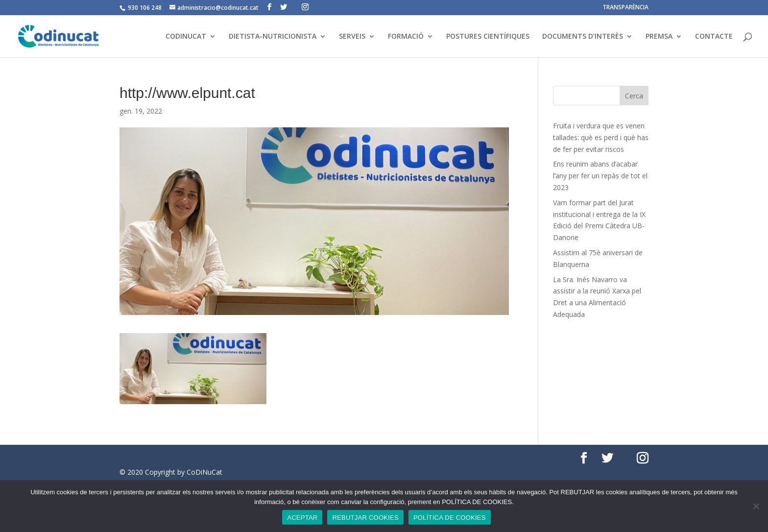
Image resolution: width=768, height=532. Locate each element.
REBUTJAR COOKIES (365, 518)
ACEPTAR (302, 518)
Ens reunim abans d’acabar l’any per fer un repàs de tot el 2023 (600, 176)
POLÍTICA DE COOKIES (450, 518)
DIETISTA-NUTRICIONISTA (273, 37)
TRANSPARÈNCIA (625, 8)
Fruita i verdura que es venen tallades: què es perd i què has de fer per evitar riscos (601, 137)
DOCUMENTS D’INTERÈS (583, 37)
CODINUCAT (186, 37)
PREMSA (659, 37)
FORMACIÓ (406, 37)
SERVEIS (352, 37)
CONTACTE (714, 37)
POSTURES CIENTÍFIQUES (488, 37)
